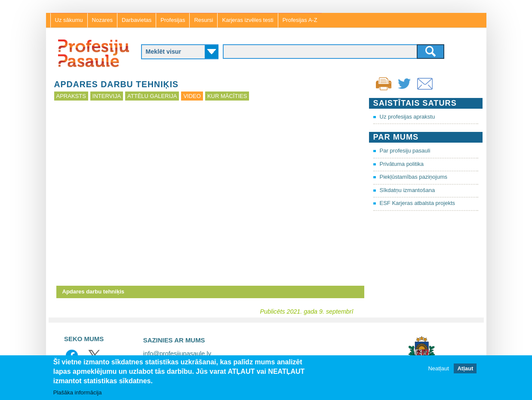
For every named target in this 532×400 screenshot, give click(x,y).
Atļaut (465, 368)
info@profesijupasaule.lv (177, 354)
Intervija (107, 96)
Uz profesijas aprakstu (407, 117)
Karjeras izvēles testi (248, 20)
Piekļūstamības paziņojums (414, 177)
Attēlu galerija (152, 96)
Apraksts (71, 96)
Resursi (203, 20)
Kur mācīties (227, 96)
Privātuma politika (402, 164)
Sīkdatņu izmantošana (407, 190)
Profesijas (173, 20)
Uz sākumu (69, 20)
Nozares (102, 20)
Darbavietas (137, 20)
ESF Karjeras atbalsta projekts (418, 203)
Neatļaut (438, 368)
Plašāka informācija (78, 392)
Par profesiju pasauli (405, 151)
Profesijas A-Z (300, 20)
